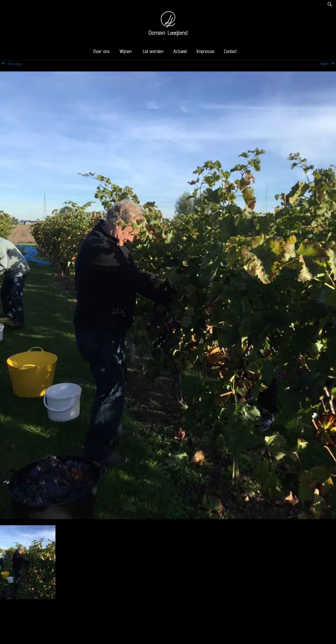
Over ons (101, 51)
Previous (11, 64)
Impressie (205, 51)
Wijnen (126, 51)
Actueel (180, 51)
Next (328, 64)
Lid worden (153, 51)
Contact (230, 51)
